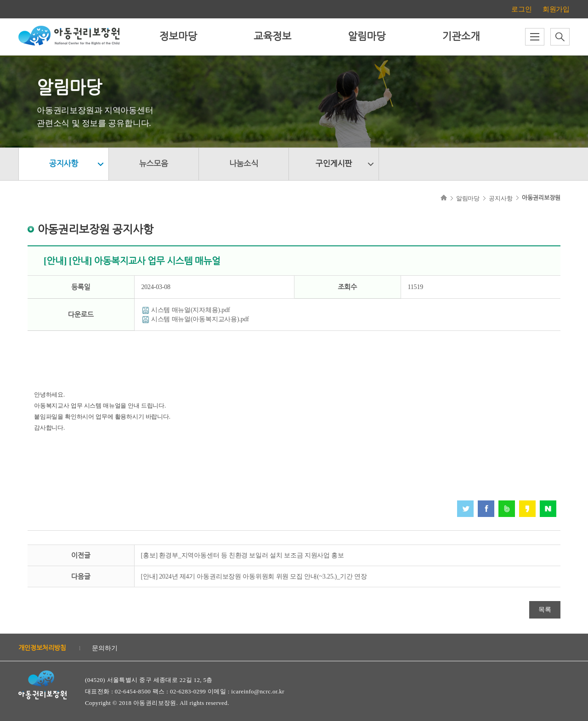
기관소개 (461, 37)
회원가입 (556, 9)
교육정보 (272, 37)
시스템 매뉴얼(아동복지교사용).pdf (200, 319)
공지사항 (64, 164)
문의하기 (105, 648)
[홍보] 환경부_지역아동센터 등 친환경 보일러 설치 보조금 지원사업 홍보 (243, 555)
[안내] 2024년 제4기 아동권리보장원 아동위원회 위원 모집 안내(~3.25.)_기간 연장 (254, 576)
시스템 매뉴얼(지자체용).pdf (191, 310)
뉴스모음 (154, 164)
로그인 (521, 9)
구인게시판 (334, 164)
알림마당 (367, 37)
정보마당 (178, 37)
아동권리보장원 (541, 198)
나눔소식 (244, 164)
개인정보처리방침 (42, 648)
